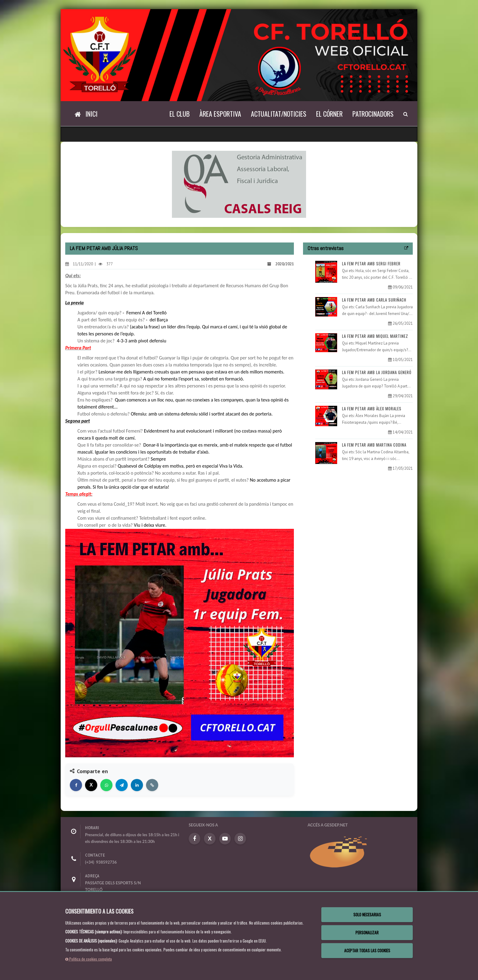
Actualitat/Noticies (279, 114)
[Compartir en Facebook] (76, 785)
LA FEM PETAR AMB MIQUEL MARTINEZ (375, 336)
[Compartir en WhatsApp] (106, 785)
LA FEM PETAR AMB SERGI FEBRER (371, 264)
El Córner (329, 114)
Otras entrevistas (326, 248)
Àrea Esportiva (220, 114)
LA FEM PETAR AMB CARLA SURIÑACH (374, 300)
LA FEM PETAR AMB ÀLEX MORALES (372, 409)
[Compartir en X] (91, 785)
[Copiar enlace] (152, 785)
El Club (180, 114)
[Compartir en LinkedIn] (137, 785)
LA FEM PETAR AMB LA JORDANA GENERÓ (377, 372)
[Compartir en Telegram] (122, 785)
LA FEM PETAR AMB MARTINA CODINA (374, 445)
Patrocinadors (373, 114)
